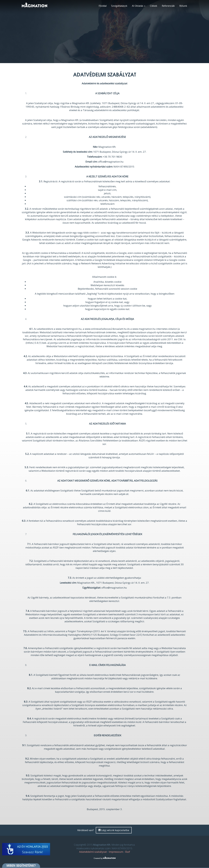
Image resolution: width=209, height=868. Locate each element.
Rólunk (183, 6)
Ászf (128, 852)
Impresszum (116, 852)
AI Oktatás (139, 6)
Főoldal (103, 6)
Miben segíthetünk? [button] (21, 866)
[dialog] (204, 862)
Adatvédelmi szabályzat (93, 852)
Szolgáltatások (119, 6)
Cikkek (154, 6)
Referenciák (168, 6)
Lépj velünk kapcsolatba (114, 830)
